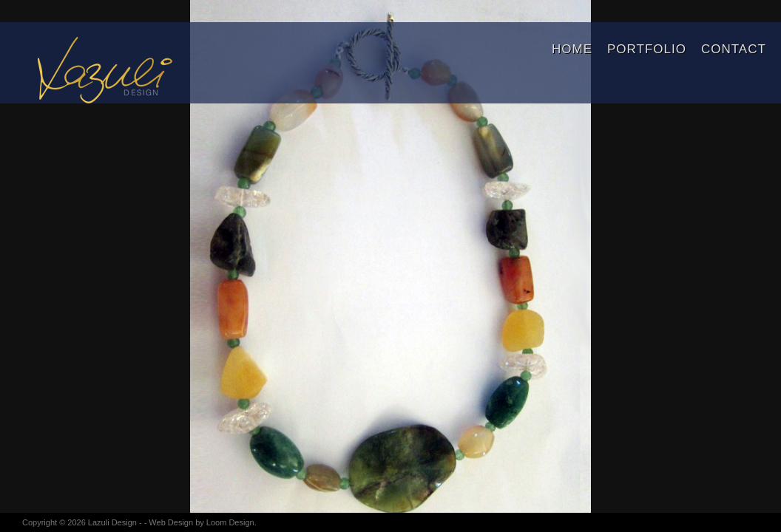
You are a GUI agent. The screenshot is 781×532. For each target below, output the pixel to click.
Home (572, 49)
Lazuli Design (112, 522)
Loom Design (230, 522)
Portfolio (647, 49)
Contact (734, 49)
